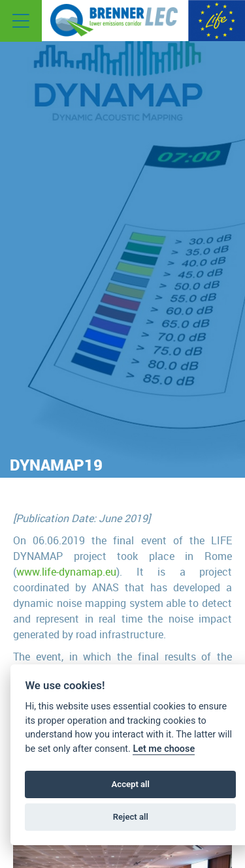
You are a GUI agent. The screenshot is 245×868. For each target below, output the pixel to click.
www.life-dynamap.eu (66, 572)
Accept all (131, 784)
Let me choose (164, 749)
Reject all (131, 817)
